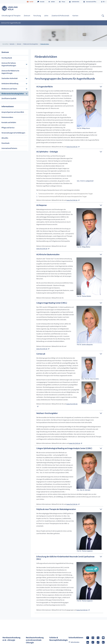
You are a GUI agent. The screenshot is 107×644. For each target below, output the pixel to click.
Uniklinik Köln (75, 2)
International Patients (9, 148)
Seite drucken (75, 642)
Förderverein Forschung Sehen (31, 44)
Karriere (75, 16)
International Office (91, 2)
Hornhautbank (7, 58)
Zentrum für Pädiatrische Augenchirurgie (10, 72)
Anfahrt (53, 2)
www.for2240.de (72, 147)
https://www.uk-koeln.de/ (10, 8)
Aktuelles (5, 138)
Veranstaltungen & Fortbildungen (13, 133)
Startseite (12, 44)
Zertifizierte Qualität (9, 98)
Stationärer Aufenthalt (10, 78)
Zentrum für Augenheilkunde (11, 23)
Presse (63, 2)
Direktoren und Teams (9, 89)
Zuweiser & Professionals (60, 16)
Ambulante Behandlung (10, 84)
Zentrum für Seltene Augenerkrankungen (9, 64)
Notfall (31, 2)
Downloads (6, 143)
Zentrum (27, 16)
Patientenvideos (7, 117)
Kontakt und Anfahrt (9, 122)
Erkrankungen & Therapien (11, 16)
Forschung (37, 16)
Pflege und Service (8, 128)
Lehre (46, 16)
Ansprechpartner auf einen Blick (13, 112)
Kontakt (42, 2)
